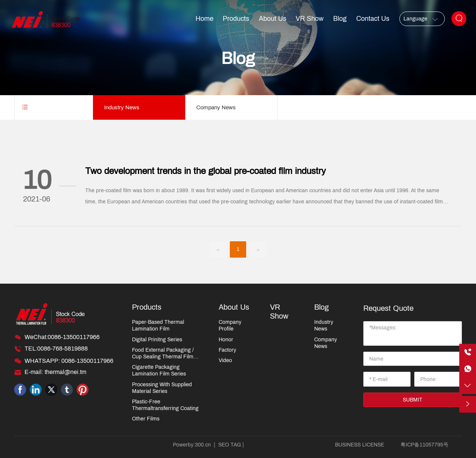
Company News (216, 107)
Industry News (122, 107)
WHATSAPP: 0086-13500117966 (69, 361)
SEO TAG (230, 445)
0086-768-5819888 (62, 349)
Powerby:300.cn (192, 445)
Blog (238, 58)
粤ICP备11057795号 (424, 445)
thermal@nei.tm (65, 372)
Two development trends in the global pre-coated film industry (205, 171)
